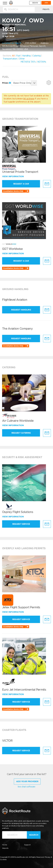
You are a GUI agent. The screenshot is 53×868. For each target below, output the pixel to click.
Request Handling (21, 310)
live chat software (26, 787)
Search (34, 835)
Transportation (10, 59)
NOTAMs (42, 62)
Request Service (21, 524)
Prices (7, 83)
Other (22, 59)
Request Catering (21, 433)
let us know (29, 99)
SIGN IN (35, 3)
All (13, 56)
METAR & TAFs (28, 62)
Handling (26, 56)
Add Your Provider (27, 781)
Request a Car (21, 184)
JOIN (46, 3)
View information (13, 176)
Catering (36, 56)
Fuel (18, 56)
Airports (46, 9)
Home (5, 845)
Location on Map (12, 43)
